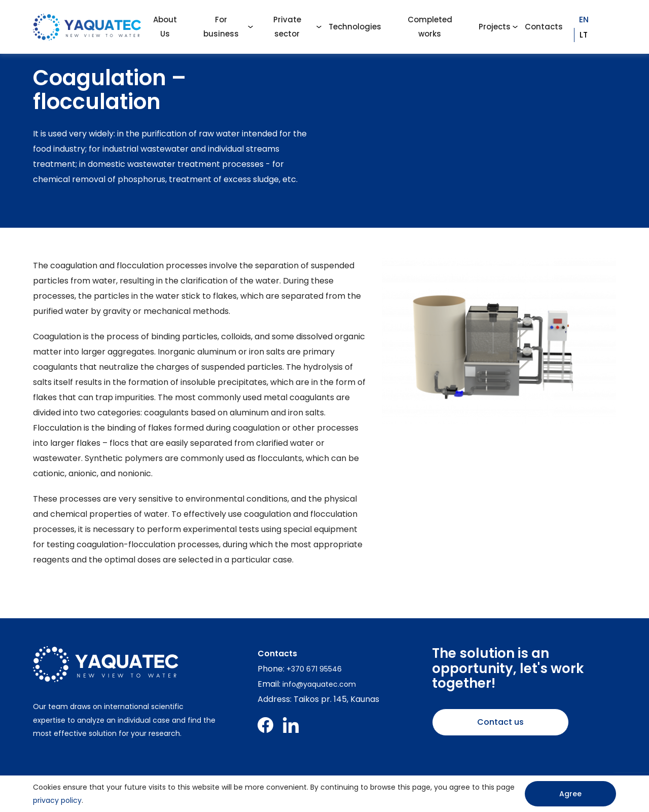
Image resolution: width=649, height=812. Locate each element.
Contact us (500, 722)
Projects (495, 27)
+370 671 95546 (314, 669)
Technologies (355, 27)
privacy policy (57, 800)
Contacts (544, 27)
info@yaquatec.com (319, 684)
